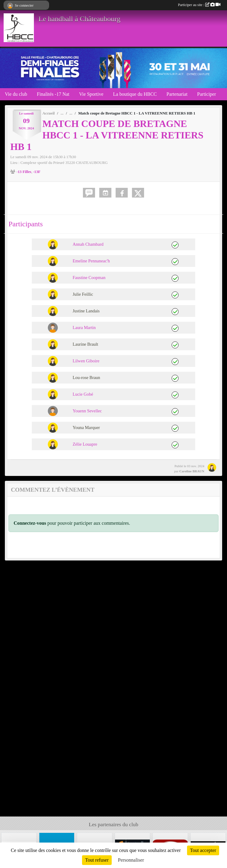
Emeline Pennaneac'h (91, 261)
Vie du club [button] (16, 94)
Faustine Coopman (89, 278)
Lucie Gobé (83, 394)
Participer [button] (206, 94)
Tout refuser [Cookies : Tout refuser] (97, 860)
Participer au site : (199, 5)
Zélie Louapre (85, 444)
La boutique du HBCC (135, 94)
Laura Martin (84, 328)
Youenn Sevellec (87, 411)
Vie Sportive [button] (91, 94)
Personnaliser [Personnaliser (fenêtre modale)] (131, 860)
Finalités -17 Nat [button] (53, 94)
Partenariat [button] (177, 94)
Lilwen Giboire (86, 361)
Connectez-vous (30, 523)
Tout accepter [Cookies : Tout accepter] (203, 850)
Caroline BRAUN (192, 471)
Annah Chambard (88, 244)
